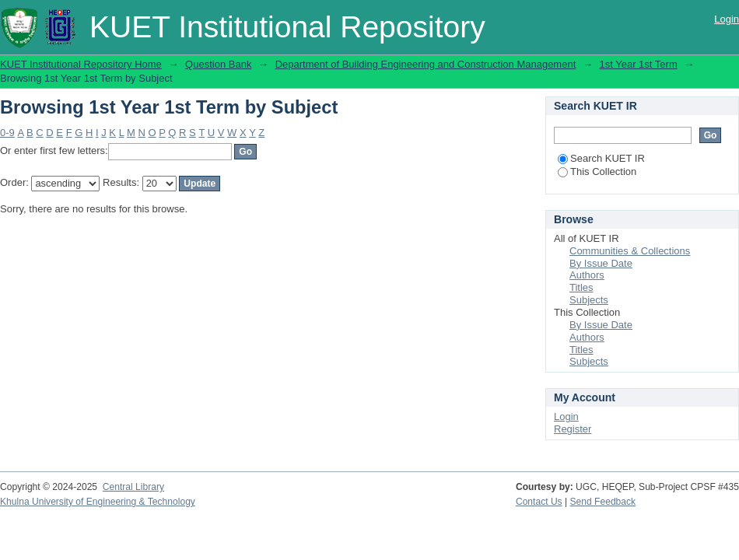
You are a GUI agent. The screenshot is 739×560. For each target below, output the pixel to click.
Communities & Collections (630, 251)
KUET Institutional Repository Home (81, 64)
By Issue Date (601, 263)
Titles (581, 287)
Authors (587, 275)
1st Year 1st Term (639, 64)
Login (727, 19)
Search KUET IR (601, 158)
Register (573, 429)
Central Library (133, 487)
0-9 (7, 133)
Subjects (589, 300)
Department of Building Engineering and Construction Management (426, 64)
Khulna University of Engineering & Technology (98, 502)
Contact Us (539, 502)
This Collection (597, 171)
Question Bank (218, 64)
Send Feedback (603, 502)
